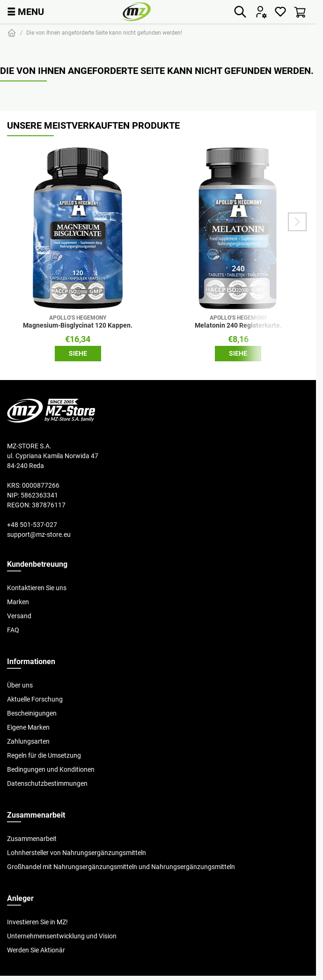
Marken (18, 602)
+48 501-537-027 (32, 525)
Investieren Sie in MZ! (37, 922)
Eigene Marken (28, 727)
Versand (19, 616)
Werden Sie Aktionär (36, 950)
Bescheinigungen (32, 713)
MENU (26, 11)
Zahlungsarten (28, 741)
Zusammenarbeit (32, 839)
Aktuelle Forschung (35, 699)
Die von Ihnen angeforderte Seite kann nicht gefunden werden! (104, 33)
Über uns (20, 685)
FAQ (13, 630)
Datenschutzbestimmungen (47, 783)
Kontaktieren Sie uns (37, 588)
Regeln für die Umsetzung (44, 755)
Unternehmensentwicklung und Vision (62, 936)
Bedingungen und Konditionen (51, 769)
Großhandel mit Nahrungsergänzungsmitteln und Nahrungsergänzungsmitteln (121, 867)
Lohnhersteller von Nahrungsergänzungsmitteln (77, 853)
